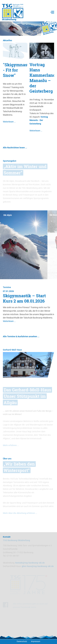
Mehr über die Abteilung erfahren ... (20, 513)
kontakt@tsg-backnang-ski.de (30, 563)
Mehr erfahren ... (11, 445)
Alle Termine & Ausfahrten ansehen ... (21, 336)
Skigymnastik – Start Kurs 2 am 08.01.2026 (24, 298)
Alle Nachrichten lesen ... (15, 148)
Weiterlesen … (9, 122)
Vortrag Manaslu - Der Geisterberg (39, 120)
